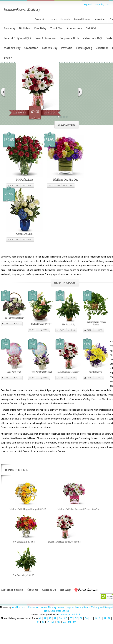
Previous (3, 92)
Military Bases (82, 607)
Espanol (88, 5)
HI (91, 618)
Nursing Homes (56, 607)
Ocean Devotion (25, 234)
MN (75, 622)
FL (81, 618)
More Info (49, 113)
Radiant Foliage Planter (41, 324)
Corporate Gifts (69, 38)
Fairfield (76, 615)
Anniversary (74, 28)
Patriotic (67, 48)
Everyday (10, 28)
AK (45, 618)
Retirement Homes (38, 607)
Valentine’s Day (92, 38)
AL (40, 618)
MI (69, 622)
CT (71, 618)
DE (76, 618)
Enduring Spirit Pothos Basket (96, 323)
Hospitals (65, 19)
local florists (18, 607)
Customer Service (12, 590)
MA (64, 622)
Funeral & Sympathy (17, 38)
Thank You (57, 28)
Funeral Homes (82, 19)
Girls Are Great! (14, 372)
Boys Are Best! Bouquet (41, 372)
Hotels (53, 19)
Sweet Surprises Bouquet (68, 372)
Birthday (24, 28)
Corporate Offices (60, 611)
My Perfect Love (25, 180)
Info (18, 324)
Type (8, 58)
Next (80, 92)
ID (96, 618)
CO (66, 618)
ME (53, 622)
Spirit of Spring (95, 372)
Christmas (102, 48)
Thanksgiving (84, 48)
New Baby (40, 28)
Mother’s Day (12, 48)
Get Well (91, 28)
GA (86, 618)
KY (43, 622)
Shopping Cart (102, 5)
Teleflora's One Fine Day (65, 180)
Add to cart (14, 185)
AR (55, 618)
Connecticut (64, 615)
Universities (100, 19)
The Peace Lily (68, 325)
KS (38, 622)
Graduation (31, 48)
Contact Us (49, 590)
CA (60, 618)
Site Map (65, 590)
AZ (50, 618)
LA (48, 622)
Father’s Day (50, 48)
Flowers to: (40, 19)
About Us (33, 590)
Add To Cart (20, 113)
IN (105, 618)
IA (109, 618)
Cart (7, 324)
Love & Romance (45, 38)
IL (100, 618)
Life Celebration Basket (14, 318)
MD (59, 622)
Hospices (70, 607)
